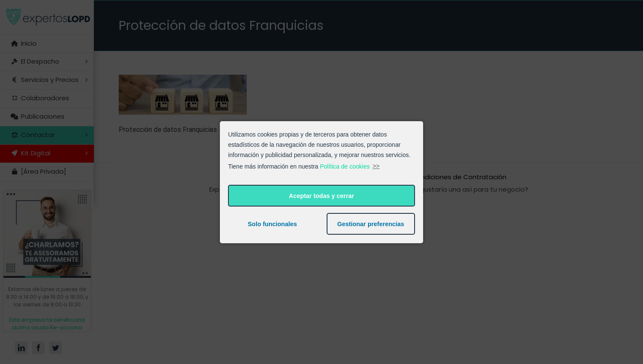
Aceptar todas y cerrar (322, 196)
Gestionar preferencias (371, 224)
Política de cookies (345, 166)
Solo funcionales (272, 224)
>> (376, 166)
